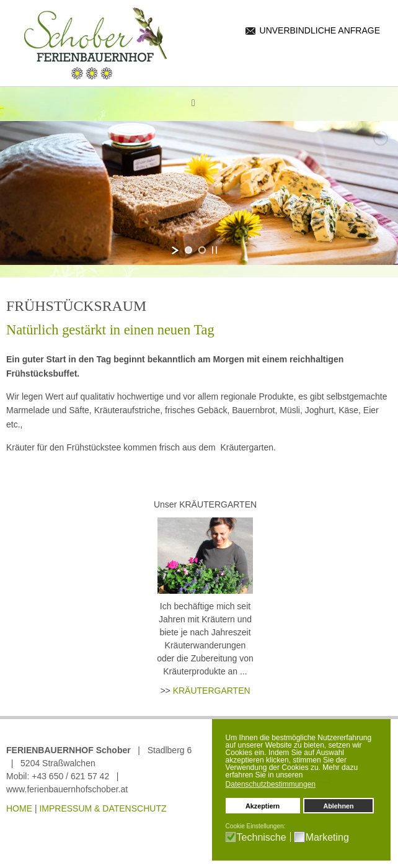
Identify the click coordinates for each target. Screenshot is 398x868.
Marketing (327, 838)
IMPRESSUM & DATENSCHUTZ (103, 808)
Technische (262, 838)
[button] (322, 785)
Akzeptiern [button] (263, 806)
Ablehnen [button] (338, 806)
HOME (19, 808)
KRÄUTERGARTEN (212, 691)
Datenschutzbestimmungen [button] (271, 784)
